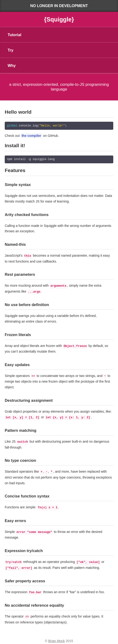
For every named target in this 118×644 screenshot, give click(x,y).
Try (10, 50)
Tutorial (14, 35)
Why (12, 65)
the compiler (31, 136)
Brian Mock (57, 639)
